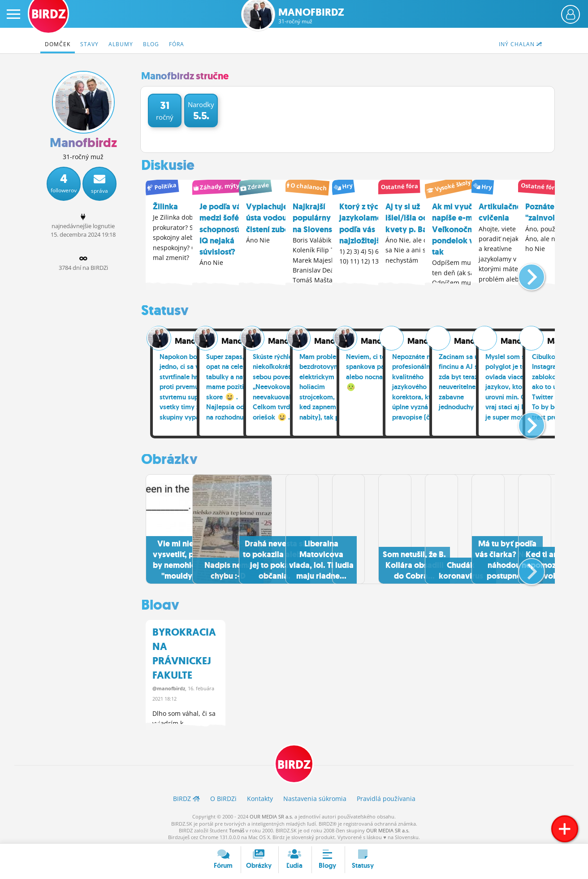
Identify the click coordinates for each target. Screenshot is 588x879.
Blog (151, 44)
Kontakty (260, 797)
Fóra (177, 44)
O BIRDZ (223, 797)
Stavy (89, 44)
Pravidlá (386, 797)
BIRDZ (294, 762)
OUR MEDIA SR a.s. (271, 814)
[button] (524, 272)
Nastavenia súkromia (315, 797)
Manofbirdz (311, 16)
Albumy (121, 44)
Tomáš (237, 828)
